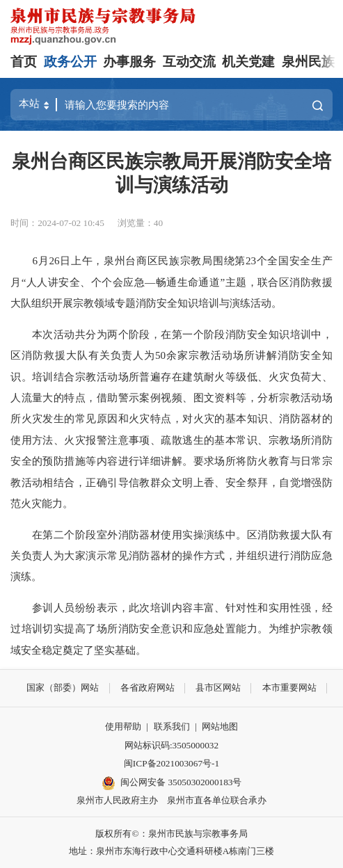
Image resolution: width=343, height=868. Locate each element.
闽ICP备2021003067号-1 (171, 763)
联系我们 (172, 726)
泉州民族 (308, 62)
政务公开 (70, 62)
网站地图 (220, 726)
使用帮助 (123, 726)
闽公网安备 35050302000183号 (172, 783)
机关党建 (248, 62)
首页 (24, 62)
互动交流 (189, 62)
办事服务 (129, 62)
